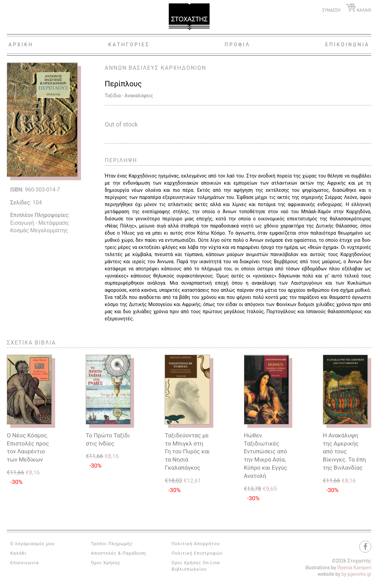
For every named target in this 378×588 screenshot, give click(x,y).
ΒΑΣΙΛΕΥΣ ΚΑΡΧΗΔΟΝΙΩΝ (167, 68)
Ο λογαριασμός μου (32, 544)
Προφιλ (237, 45)
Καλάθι (18, 553)
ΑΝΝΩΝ (116, 68)
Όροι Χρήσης (106, 563)
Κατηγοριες (129, 45)
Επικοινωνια (347, 45)
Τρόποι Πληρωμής (112, 544)
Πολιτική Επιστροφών (197, 553)
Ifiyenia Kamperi (354, 568)
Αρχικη (21, 45)
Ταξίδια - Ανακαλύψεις (129, 96)
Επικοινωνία (24, 563)
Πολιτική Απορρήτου (195, 544)
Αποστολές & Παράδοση (118, 553)
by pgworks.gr (356, 574)
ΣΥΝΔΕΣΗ (331, 10)
